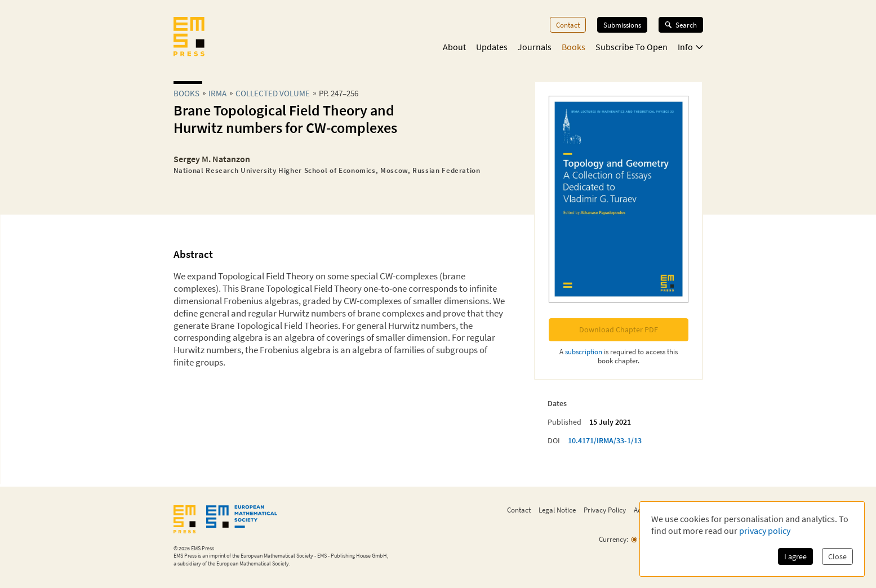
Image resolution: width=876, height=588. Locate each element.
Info (690, 47)
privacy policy (765, 531)
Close (837, 556)
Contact (568, 25)
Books (573, 47)
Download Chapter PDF (619, 329)
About (454, 47)
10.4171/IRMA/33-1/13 (605, 440)
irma (217, 93)
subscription (584, 351)
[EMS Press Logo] (189, 38)
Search (681, 25)
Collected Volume (273, 93)
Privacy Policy (605, 510)
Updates (492, 47)
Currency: (613, 539)
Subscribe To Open (632, 47)
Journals (535, 47)
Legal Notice (557, 510)
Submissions (622, 25)
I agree (795, 556)
